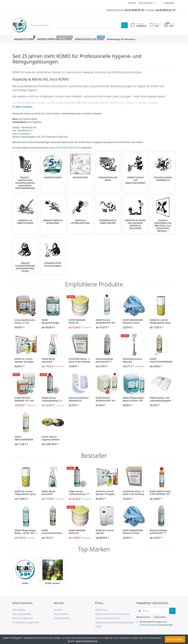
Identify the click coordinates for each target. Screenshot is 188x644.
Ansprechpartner (65, 37)
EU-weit (101, 37)
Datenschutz (146, 625)
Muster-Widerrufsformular (68, 148)
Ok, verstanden (175, 639)
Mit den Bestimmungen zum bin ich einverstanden (156, 623)
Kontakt (132, 3)
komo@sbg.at (24, 134)
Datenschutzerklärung (86, 641)
